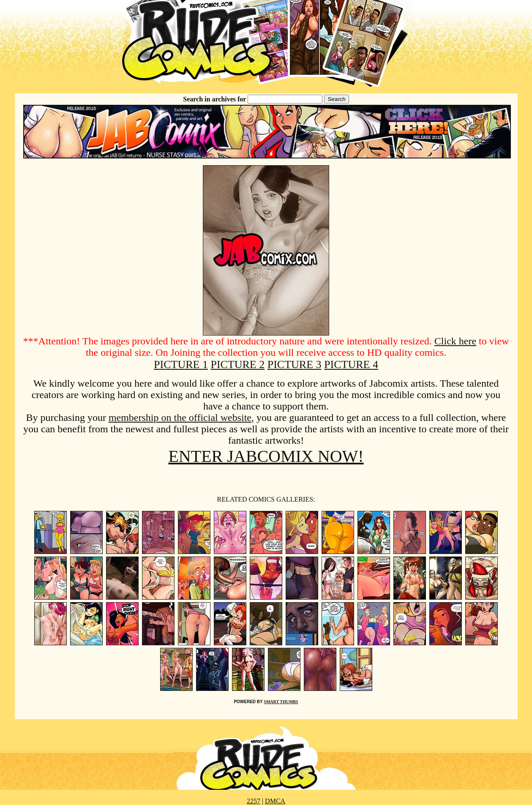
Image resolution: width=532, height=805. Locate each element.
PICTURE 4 (351, 364)
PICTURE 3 (295, 364)
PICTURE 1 (181, 364)
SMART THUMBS (281, 702)
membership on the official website (180, 418)
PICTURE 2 (237, 364)
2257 (254, 801)
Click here (455, 341)
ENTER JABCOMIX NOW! (266, 456)
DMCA (275, 801)
